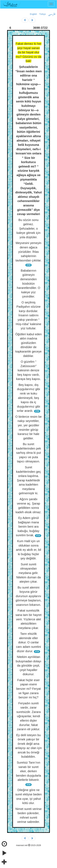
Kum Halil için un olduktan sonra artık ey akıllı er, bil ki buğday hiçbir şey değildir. (29, 550)
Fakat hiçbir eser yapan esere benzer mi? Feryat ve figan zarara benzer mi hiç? (28, 689)
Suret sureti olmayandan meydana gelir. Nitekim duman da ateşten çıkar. (28, 573)
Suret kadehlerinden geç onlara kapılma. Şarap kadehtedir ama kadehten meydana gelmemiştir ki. (28, 480)
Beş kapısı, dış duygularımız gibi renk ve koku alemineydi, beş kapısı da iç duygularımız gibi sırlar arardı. (28, 398)
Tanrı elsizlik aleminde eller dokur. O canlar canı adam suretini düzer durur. (28, 642)
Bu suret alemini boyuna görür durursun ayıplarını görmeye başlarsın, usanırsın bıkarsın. (28, 596)
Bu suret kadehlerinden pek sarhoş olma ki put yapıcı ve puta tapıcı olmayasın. (28, 453)
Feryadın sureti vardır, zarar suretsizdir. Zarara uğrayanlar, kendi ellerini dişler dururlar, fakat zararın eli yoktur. (28, 716)
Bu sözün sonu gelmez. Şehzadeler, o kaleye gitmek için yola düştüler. (29, 229)
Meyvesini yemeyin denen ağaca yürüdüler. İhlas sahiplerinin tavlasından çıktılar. (28, 252)
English (33, 14)
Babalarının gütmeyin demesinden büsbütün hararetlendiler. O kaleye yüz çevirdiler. (28, 283)
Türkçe (42, 14)
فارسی (52, 14)
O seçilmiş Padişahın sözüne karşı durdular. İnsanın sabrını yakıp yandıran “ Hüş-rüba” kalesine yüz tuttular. (29, 315)
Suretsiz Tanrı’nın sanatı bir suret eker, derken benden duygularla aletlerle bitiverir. (28, 771)
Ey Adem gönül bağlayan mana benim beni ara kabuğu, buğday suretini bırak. (28, 527)
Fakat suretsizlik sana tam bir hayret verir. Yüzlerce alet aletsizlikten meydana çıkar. (28, 619)
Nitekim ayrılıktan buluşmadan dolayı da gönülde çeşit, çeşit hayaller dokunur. (29, 666)
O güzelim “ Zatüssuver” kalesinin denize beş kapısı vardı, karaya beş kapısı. (28, 370)
